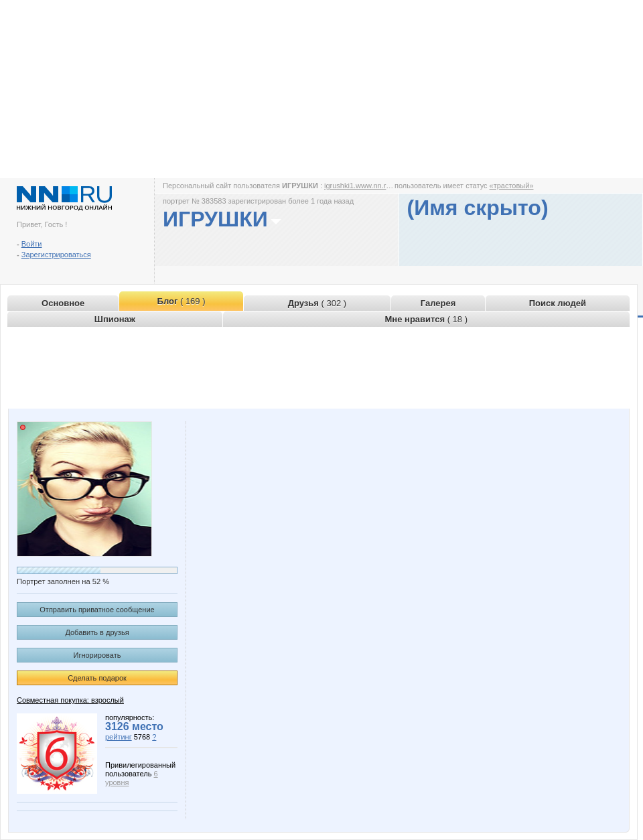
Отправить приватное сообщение (97, 610)
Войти (32, 244)
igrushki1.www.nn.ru (357, 186)
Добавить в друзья (97, 632)
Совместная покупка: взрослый (70, 700)
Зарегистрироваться (56, 255)
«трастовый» (512, 186)
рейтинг (119, 737)
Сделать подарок (97, 678)
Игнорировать (97, 655)
